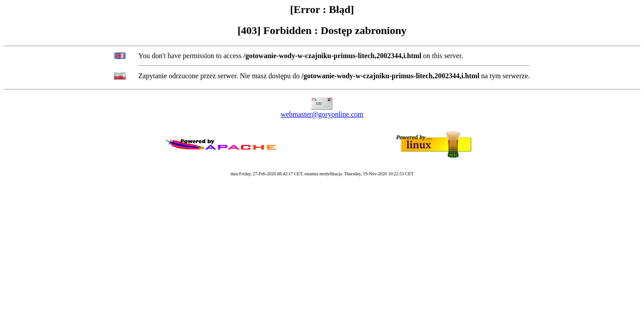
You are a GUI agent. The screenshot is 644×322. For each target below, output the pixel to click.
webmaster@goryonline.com (322, 114)
